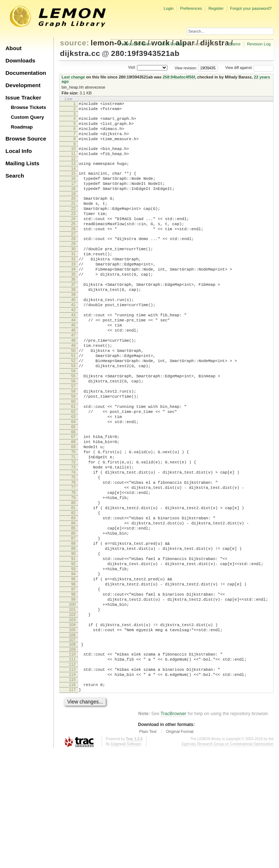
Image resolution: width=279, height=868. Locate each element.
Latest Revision (172, 44)
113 (72, 780)
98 (73, 692)
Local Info (19, 151)
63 (73, 478)
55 (73, 428)
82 (73, 593)
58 (73, 447)
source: (74, 43)
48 (73, 385)
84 (73, 606)
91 (73, 649)
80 (73, 581)
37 (73, 317)
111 (72, 768)
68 (73, 507)
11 (73, 162)
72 (73, 532)
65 (73, 490)
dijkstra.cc (80, 53)
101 (72, 711)
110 (72, 762)
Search (15, 176)
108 (72, 751)
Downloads (20, 60)
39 (73, 329)
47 (73, 379)
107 (72, 746)
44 (73, 360)
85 (73, 612)
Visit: (132, 67)
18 (73, 203)
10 (73, 156)
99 (73, 698)
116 (72, 799)
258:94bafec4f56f (179, 77)
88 (73, 630)
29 (73, 268)
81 (73, 587)
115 (72, 793)
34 (73, 299)
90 (73, 643)
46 (73, 373)
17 (73, 196)
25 (73, 244)
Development (23, 85)
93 (73, 661)
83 (73, 600)
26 (73, 251)
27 (73, 257)
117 (72, 805)
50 (73, 397)
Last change (73, 77)
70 (73, 519)
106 (72, 742)
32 (73, 286)
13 (73, 173)
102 (72, 717)
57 (73, 441)
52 (73, 410)
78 (73, 569)
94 (73, 668)
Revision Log (259, 44)
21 (73, 220)
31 (73, 280)
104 (72, 729)
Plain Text (148, 848)
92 (73, 655)
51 (73, 403)
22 (73, 226)
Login (168, 8)
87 (73, 624)
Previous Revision (136, 44)
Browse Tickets (29, 107)
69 (73, 513)
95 (73, 674)
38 (73, 323)
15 (73, 184)
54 (73, 422)
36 (73, 311)
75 (73, 550)
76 (73, 556)
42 (73, 348)
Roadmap (22, 127)
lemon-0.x (110, 43)
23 (73, 232)
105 (72, 735)
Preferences (191, 8)
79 (73, 575)
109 (72, 757)
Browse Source (26, 139)
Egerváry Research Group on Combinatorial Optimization (228, 861)
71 (73, 526)
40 (73, 336)
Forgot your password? (251, 8)
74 (73, 544)
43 (73, 354)
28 (73, 261)
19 (73, 209)
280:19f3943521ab (145, 53)
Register (216, 8)
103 (72, 723)
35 (73, 305)
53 (73, 416)
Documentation (26, 73)
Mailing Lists (22, 163)
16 (73, 190)
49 (73, 391)
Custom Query (28, 117)
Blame (235, 44)
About (13, 48)
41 (73, 342)
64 (73, 484)
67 (73, 501)
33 (73, 292)
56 (73, 434)
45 (73, 366)
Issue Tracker (23, 98)
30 (73, 274)
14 (73, 179)
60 (73, 459)
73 (73, 538)
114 (72, 787)
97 (73, 686)
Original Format (180, 848)
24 (73, 238)
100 (72, 705)
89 (73, 637)
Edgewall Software (126, 861)
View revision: (186, 68)
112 (72, 774)
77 (73, 563)
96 (73, 680)
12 (73, 169)
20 (73, 214)
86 (73, 618)
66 (73, 496)
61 (73, 465)
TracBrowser (173, 830)
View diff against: (249, 68)
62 (73, 471)
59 (73, 453)
